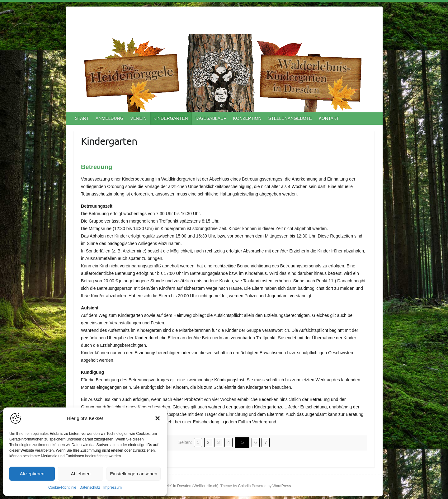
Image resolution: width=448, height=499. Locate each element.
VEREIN (139, 118)
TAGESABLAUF (211, 118)
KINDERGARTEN (171, 118)
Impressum (113, 487)
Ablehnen (80, 474)
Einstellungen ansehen (134, 474)
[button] (158, 418)
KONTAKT (329, 118)
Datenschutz (90, 487)
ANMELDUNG (109, 118)
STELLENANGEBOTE (290, 118)
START (82, 118)
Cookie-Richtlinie (62, 487)
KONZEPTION (247, 118)
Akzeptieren (32, 474)
